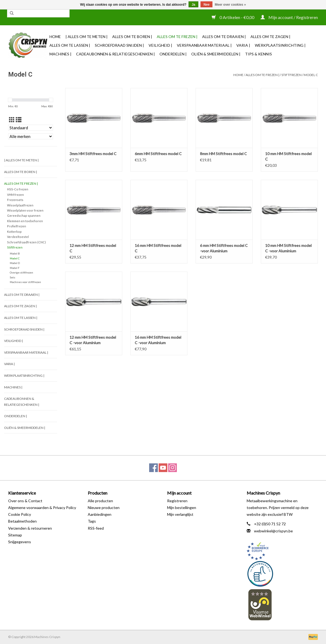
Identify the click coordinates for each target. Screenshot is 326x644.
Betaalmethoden (22, 521)
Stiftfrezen (291, 75)
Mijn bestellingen (182, 508)
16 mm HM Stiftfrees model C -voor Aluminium (158, 340)
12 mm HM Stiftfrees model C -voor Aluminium (93, 340)
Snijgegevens (20, 542)
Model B (15, 253)
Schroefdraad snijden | (119, 45)
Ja (193, 5)
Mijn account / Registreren (289, 17)
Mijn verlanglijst (180, 514)
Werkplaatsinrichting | (280, 45)
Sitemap (15, 535)
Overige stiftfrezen (21, 272)
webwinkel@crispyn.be (273, 531)
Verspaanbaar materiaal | (204, 45)
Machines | (60, 54)
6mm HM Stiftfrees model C (158, 154)
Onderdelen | (173, 54)
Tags (92, 521)
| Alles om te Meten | (87, 37)
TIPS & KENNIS (258, 54)
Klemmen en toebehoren (25, 221)
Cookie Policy (20, 514)
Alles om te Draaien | (224, 37)
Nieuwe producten (104, 508)
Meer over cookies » (231, 5)
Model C (311, 75)
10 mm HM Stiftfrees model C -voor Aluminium (288, 248)
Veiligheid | (160, 45)
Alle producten (100, 501)
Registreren (177, 501)
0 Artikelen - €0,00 (233, 17)
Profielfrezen (17, 226)
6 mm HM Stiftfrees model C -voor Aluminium (224, 248)
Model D (15, 263)
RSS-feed (96, 528)
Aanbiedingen (100, 514)
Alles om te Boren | (132, 37)
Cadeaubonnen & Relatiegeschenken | (115, 54)
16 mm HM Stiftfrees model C (158, 248)
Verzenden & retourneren (30, 528)
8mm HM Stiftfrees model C (223, 154)
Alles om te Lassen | (70, 45)
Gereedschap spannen (24, 216)
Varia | (243, 45)
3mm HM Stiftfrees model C (93, 154)
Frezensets (15, 200)
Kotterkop (14, 232)
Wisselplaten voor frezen (25, 210)
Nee (206, 5)
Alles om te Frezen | (177, 37)
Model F (15, 268)
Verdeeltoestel (18, 237)
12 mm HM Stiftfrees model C (93, 248)
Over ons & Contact (25, 501)
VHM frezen (15, 195)
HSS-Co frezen (18, 189)
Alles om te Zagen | (270, 37)
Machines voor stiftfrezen (25, 282)
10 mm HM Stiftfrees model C (288, 156)
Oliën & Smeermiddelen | (216, 54)
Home (55, 37)
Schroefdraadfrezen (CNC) (26, 242)
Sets (12, 277)
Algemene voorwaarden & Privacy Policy (42, 508)
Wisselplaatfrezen (20, 205)
